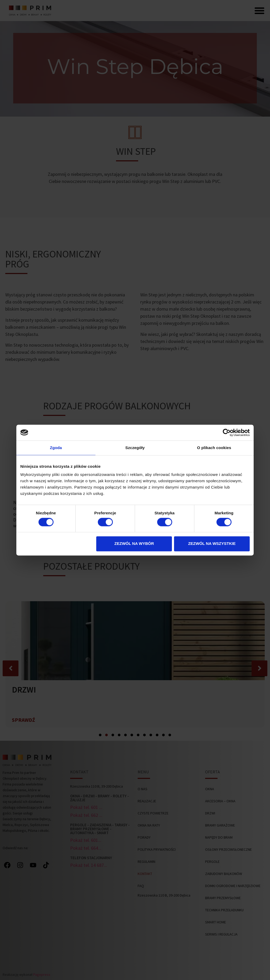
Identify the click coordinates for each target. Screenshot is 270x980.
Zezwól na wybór (134, 544)
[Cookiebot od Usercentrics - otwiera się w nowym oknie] (227, 432)
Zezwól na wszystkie (212, 544)
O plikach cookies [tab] (214, 448)
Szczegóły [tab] (135, 448)
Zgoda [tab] (56, 448)
